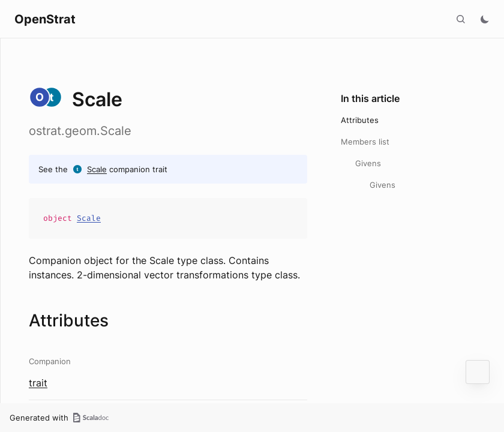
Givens (368, 163)
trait (38, 383)
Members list (365, 142)
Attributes (360, 120)
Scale (97, 169)
